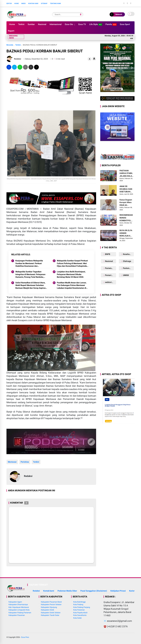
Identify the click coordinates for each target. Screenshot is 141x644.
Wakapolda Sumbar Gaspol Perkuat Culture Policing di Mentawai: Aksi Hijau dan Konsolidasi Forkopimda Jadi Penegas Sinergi (72, 264)
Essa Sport (125, 24)
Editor (9, 4)
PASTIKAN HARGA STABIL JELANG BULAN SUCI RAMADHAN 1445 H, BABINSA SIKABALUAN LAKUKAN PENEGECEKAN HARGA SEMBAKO (127, 173)
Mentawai (12, 462)
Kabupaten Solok (48, 610)
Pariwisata (110, 268)
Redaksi (36, 591)
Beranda (10, 45)
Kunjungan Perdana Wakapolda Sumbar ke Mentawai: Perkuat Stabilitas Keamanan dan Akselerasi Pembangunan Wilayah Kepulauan (30, 264)
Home (17, 4)
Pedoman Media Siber (67, 591)
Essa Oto (69, 24)
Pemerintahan (110, 275)
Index (23, 4)
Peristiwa (25, 462)
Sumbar (31, 24)
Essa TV (82, 24)
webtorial (109, 282)
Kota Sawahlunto (80, 615)
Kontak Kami (33, 4)
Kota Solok (77, 618)
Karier (132, 591)
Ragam (11, 31)
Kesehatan (128, 254)
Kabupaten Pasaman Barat (51, 602)
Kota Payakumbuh (80, 613)
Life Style (96, 24)
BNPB (107, 254)
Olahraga (127, 261)
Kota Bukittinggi (79, 602)
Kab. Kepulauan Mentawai (19, 607)
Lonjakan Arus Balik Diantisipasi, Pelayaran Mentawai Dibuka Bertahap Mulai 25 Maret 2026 (71, 274)
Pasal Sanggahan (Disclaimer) (94, 591)
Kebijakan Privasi (118, 591)
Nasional (42, 24)
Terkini (21, 24)
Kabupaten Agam (15, 602)
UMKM (126, 275)
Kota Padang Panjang (82, 607)
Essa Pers (25, 637)
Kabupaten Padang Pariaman (20, 613)
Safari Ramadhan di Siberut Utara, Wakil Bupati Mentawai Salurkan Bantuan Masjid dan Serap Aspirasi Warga (31, 286)
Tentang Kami (55, 4)
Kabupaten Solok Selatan (51, 613)
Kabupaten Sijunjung (49, 607)
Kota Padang (78, 604)
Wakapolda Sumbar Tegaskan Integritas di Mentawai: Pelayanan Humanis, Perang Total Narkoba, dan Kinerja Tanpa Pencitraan (30, 275)
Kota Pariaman (79, 610)
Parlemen (127, 268)
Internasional (56, 24)
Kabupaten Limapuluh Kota (19, 610)
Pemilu (111, 24)
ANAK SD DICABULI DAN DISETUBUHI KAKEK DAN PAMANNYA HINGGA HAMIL (126, 189)
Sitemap (44, 4)
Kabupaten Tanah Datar (50, 615)
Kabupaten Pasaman (17, 615)
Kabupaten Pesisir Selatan (51, 604)
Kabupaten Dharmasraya (18, 604)
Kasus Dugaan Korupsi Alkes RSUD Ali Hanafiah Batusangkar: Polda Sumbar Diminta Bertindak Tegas (127, 203)
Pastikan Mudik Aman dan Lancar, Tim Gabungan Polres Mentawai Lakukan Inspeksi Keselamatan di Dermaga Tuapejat (72, 286)
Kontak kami (49, 591)
